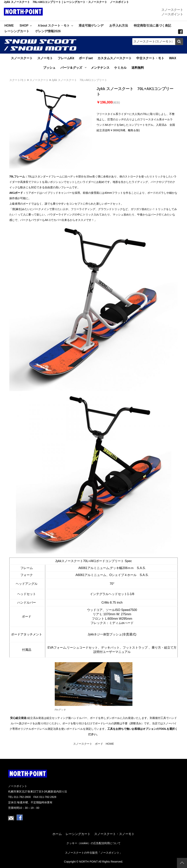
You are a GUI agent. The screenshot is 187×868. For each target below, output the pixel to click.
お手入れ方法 (119, 26)
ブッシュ (49, 68)
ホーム (57, 834)
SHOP (26, 26)
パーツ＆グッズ (71, 68)
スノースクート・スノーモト (114, 834)
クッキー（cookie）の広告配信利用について (93, 843)
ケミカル (120, 68)
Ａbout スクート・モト (56, 26)
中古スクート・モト (150, 58)
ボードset (86, 58)
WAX (173, 58)
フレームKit (66, 58)
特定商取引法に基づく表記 (152, 26)
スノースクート (22, 58)
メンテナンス (100, 68)
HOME (9, 26)
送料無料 (138, 68)
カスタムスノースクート (115, 58)
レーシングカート (17, 31)
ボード (99, 744)
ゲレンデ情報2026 (48, 31)
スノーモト (45, 58)
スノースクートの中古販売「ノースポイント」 (94, 853)
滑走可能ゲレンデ (91, 26)
